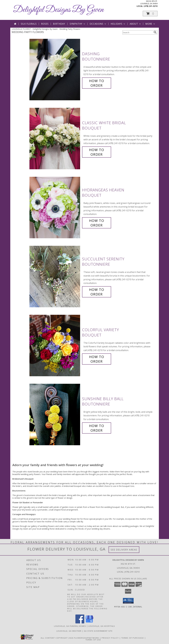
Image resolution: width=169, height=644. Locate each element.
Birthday (59, 24)
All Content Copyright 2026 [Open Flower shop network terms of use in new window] (57, 638)
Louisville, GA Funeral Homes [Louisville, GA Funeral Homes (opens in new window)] (70, 626)
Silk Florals (29, 24)
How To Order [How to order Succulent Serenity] (97, 292)
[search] (155, 32)
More (150, 24)
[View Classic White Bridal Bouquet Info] (55, 139)
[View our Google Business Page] (89, 623)
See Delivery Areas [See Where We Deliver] (124, 550)
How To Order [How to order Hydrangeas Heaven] (97, 223)
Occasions (98, 24)
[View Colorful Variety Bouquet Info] (55, 346)
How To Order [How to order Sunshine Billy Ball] (97, 428)
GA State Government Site (98, 631)
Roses (45, 24)
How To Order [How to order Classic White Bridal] (97, 152)
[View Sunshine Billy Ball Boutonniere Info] (55, 415)
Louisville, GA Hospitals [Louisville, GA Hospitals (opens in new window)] (102, 626)
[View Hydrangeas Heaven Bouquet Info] (55, 208)
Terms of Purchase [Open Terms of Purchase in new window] (133, 638)
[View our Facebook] (80, 623)
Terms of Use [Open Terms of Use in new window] (93, 640)
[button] (150, 14)
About (136, 24)
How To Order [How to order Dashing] (97, 83)
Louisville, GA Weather (69, 631)
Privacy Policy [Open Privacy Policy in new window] (110, 638)
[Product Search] (137, 32)
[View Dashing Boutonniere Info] (55, 70)
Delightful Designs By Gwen (58, 10)
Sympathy (78, 24)
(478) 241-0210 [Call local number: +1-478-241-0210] (151, 6)
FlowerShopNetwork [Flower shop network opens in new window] (87, 638)
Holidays (118, 24)
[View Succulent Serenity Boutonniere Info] (55, 277)
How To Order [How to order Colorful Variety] (97, 359)
